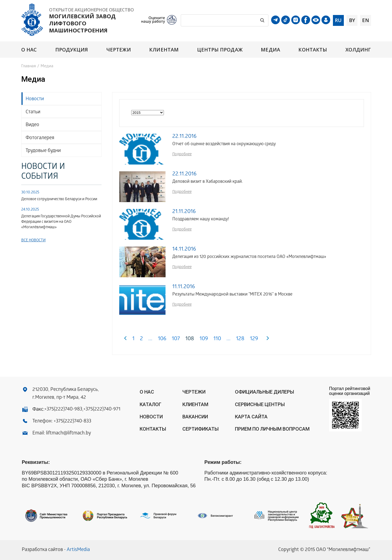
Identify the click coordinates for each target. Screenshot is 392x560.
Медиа (270, 50)
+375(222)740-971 (102, 410)
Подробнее (182, 155)
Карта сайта (251, 417)
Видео (32, 125)
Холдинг (358, 50)
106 (162, 339)
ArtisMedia (78, 550)
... (150, 339)
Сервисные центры (260, 404)
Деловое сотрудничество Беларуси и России (59, 200)
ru (338, 20)
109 (204, 339)
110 (217, 339)
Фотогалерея (40, 138)
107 (176, 339)
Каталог (151, 404)
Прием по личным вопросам (272, 429)
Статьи (33, 112)
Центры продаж (220, 50)
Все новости (33, 241)
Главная (29, 66)
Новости (35, 99)
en (366, 20)
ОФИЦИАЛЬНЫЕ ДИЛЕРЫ (264, 392)
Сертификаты (200, 429)
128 (240, 339)
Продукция (72, 50)
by (352, 20)
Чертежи (119, 50)
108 (190, 339)
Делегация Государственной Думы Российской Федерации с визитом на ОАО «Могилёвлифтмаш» (61, 222)
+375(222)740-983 (63, 410)
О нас (29, 50)
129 (254, 339)
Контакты (313, 50)
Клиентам (164, 50)
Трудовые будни (43, 151)
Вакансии (195, 417)
